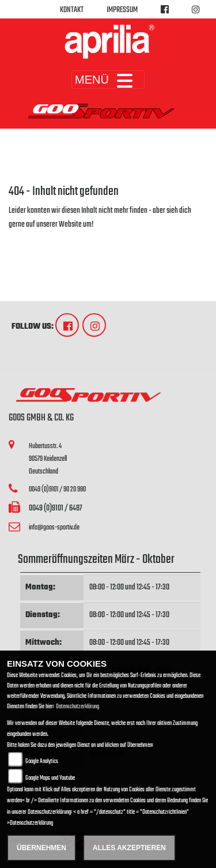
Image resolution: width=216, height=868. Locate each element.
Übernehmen (41, 848)
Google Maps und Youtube (50, 778)
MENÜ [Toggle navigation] (108, 80)
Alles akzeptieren (129, 848)
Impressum (122, 10)
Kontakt (72, 10)
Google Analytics (42, 762)
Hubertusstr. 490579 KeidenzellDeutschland (48, 459)
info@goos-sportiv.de (54, 527)
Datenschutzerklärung (77, 707)
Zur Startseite (27, 238)
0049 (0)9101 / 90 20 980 (57, 489)
